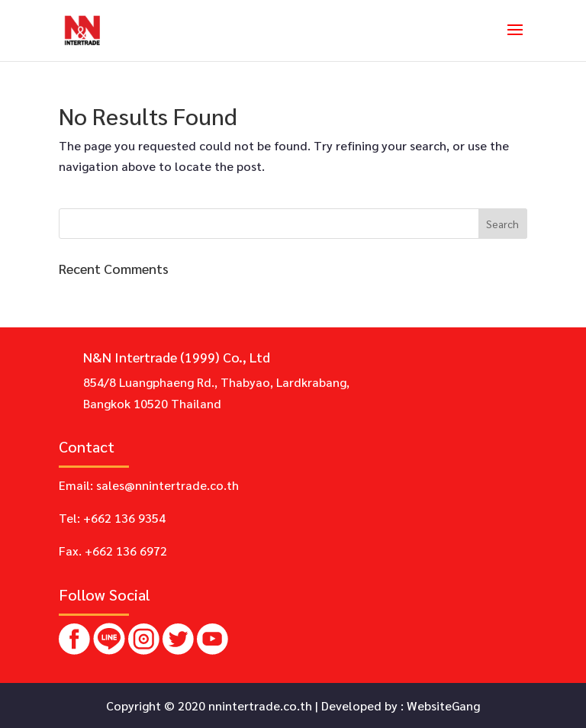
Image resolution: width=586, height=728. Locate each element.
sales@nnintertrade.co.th (167, 485)
